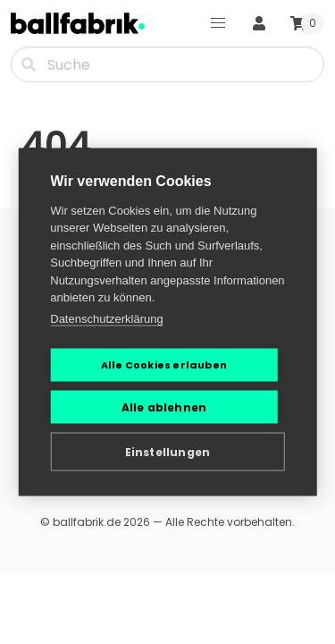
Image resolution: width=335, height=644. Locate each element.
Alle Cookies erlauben (164, 365)
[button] (218, 23)
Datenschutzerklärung (106, 318)
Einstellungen (168, 451)
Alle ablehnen (164, 407)
